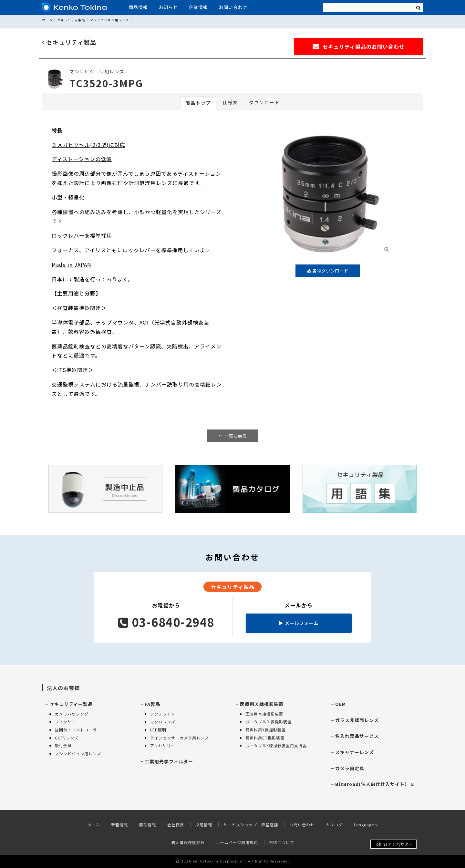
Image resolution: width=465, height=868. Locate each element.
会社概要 (176, 825)
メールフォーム (299, 623)
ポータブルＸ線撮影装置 (269, 722)
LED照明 (158, 730)
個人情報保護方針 (188, 842)
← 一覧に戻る (233, 436)
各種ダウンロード (328, 271)
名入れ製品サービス (357, 736)
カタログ (334, 825)
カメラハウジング (72, 714)
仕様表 (230, 102)
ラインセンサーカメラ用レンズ (180, 738)
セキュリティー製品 (71, 704)
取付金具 (63, 745)
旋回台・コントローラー (78, 730)
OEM (341, 704)
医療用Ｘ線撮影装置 (262, 704)
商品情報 (138, 7)
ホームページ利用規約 (237, 842)
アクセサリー (163, 745)
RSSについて (282, 842)
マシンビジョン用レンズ (109, 20)
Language (366, 825)
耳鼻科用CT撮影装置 (265, 738)
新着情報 (119, 825)
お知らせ (168, 7)
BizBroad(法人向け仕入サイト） (375, 784)
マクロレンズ (163, 722)
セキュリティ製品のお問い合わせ (359, 46)
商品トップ (198, 103)
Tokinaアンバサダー (393, 844)
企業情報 (198, 7)
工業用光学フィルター (169, 761)
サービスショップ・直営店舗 (251, 825)
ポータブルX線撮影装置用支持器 (276, 745)
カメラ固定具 (350, 768)
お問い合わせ (233, 7)
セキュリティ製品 (71, 20)
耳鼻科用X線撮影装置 (266, 730)
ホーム (47, 20)
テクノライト (163, 714)
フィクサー (65, 722)
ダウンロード (264, 102)
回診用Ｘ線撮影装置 (264, 714)
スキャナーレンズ (355, 752)
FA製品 (152, 704)
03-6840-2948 (166, 622)
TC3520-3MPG (106, 83)
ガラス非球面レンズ (357, 720)
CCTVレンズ (67, 738)
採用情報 (204, 825)
